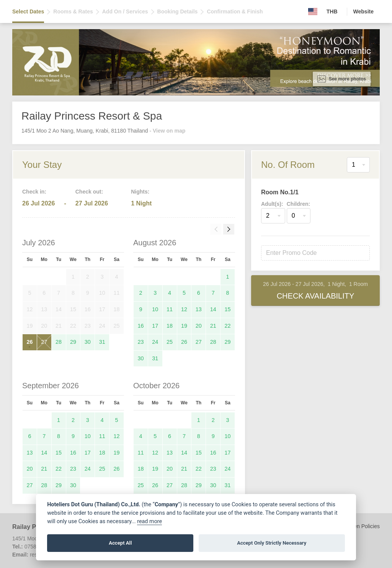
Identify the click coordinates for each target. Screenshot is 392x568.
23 (140, 342)
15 (228, 309)
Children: (298, 204)
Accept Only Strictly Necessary (272, 543)
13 (199, 309)
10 (155, 309)
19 (184, 326)
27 (44, 342)
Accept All (120, 543)
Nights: (140, 192)
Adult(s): (272, 204)
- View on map (167, 131)
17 (155, 326)
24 (155, 342)
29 (73, 342)
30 (88, 342)
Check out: (89, 192)
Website (363, 11)
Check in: (34, 192)
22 (228, 326)
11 (170, 309)
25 (170, 342)
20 (199, 326)
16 (140, 326)
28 (59, 342)
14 (213, 309)
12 (184, 309)
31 (102, 342)
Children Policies (360, 526)
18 (170, 326)
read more (149, 521)
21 (213, 326)
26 (29, 342)
